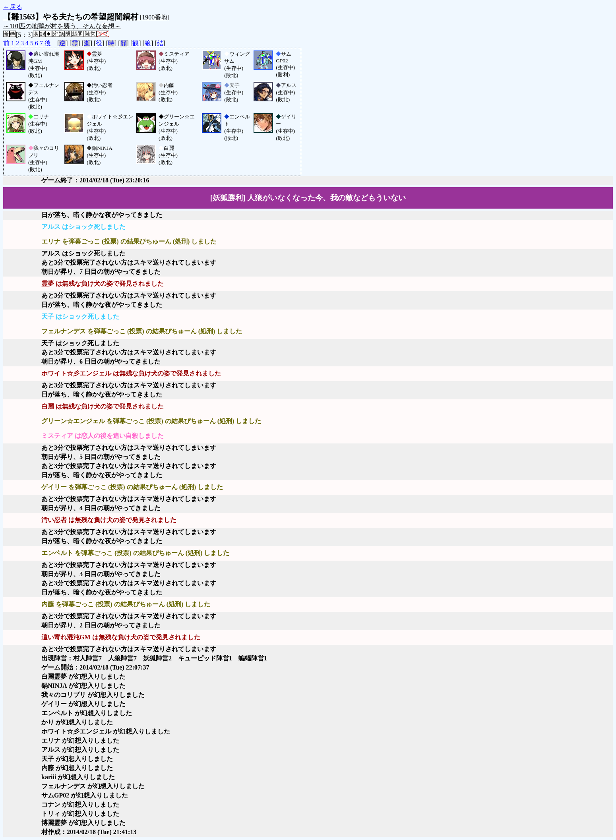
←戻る (13, 7)
